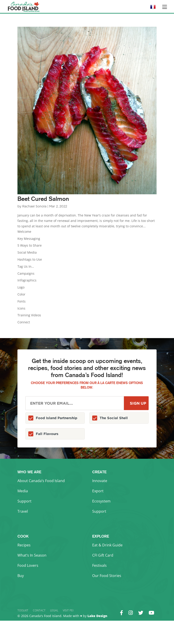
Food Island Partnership (57, 418)
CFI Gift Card (103, 555)
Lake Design (97, 616)
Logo (21, 287)
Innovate (100, 481)
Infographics (27, 280)
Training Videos (29, 315)
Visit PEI (68, 610)
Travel (23, 511)
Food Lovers (28, 565)
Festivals (99, 565)
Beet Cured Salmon (43, 199)
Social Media (27, 252)
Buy (21, 576)
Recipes (24, 545)
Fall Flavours (47, 434)
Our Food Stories (107, 576)
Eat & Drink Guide (107, 545)
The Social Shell (114, 418)
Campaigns (26, 273)
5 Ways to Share (30, 245)
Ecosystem (101, 501)
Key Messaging (29, 239)
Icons (21, 308)
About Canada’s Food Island (41, 481)
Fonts (22, 301)
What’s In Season (32, 555)
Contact (39, 610)
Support (24, 501)
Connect (24, 322)
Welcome (24, 232)
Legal (54, 610)
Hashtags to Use (30, 259)
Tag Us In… (26, 266)
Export (98, 491)
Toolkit (23, 610)
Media (23, 491)
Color (21, 294)
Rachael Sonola (34, 207)
